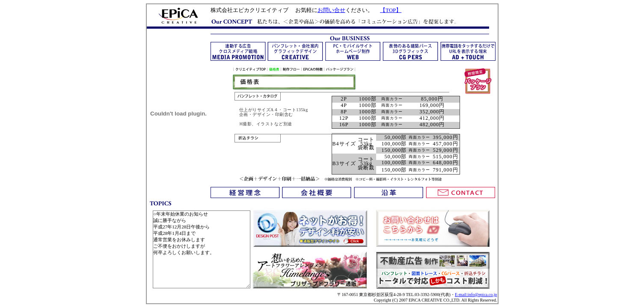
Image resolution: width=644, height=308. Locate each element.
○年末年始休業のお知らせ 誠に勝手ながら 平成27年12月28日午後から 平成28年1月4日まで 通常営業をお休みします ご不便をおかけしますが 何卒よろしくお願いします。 (202, 249)
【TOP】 (391, 10)
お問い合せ (331, 10)
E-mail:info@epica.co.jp (476, 295)
